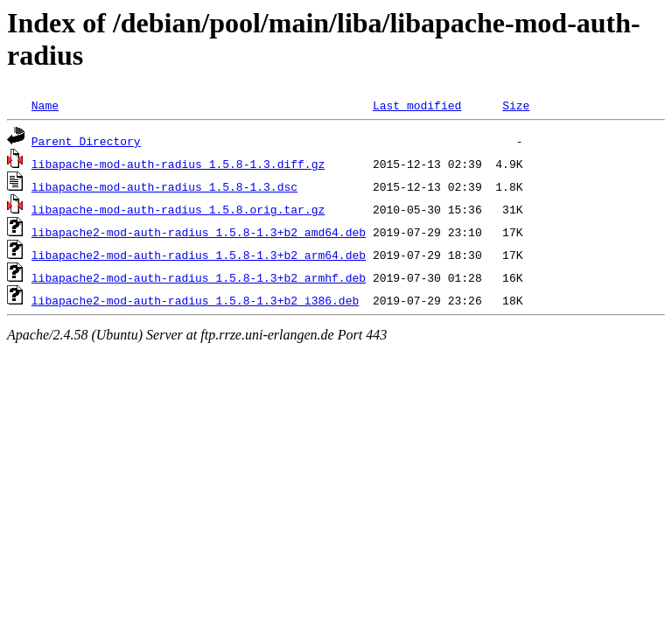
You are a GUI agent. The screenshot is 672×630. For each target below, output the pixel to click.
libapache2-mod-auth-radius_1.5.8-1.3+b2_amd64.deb (199, 232)
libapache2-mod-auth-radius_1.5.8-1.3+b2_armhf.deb (199, 277)
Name (45, 105)
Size (516, 105)
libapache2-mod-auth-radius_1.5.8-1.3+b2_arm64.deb (199, 255)
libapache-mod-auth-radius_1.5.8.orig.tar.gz (178, 209)
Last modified (417, 105)
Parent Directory (86, 141)
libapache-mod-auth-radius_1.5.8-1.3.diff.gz (178, 164)
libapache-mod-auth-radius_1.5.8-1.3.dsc (164, 186)
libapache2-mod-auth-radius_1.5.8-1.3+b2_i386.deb (195, 300)
